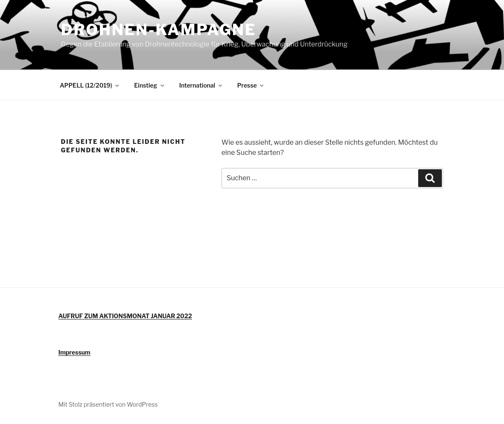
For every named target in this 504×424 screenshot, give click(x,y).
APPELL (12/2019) (90, 85)
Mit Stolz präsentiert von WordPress (108, 404)
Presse (251, 85)
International (201, 85)
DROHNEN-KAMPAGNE (159, 30)
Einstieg (149, 85)
